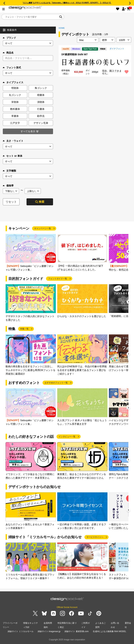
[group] (31, 253)
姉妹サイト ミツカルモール (21, 631)
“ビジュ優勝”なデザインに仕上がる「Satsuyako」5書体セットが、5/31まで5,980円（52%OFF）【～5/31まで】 (67, 3)
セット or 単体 (13, 156)
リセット (11, 202)
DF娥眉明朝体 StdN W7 (75, 54)
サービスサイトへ (95, 537)
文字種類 (9, 171)
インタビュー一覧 (67, 437)
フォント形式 (12, 68)
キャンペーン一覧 (43, 228)
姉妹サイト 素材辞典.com (77, 631)
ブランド (9, 38)
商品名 (8, 53)
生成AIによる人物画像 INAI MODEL (110, 631)
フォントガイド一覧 (58, 279)
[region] (95, 62)
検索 (40, 202)
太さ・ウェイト (13, 141)
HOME (62, 28)
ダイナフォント (117, 49)
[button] (128, 252)
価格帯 (8, 186)
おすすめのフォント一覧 (56, 383)
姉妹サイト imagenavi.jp (49, 631)
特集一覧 (24, 329)
